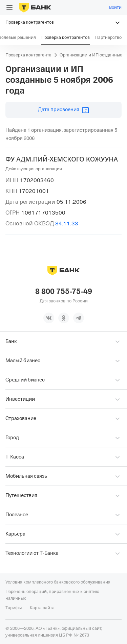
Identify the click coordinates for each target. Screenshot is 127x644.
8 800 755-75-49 (64, 292)
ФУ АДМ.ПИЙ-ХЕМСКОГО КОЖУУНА (62, 159)
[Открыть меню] (9, 8)
